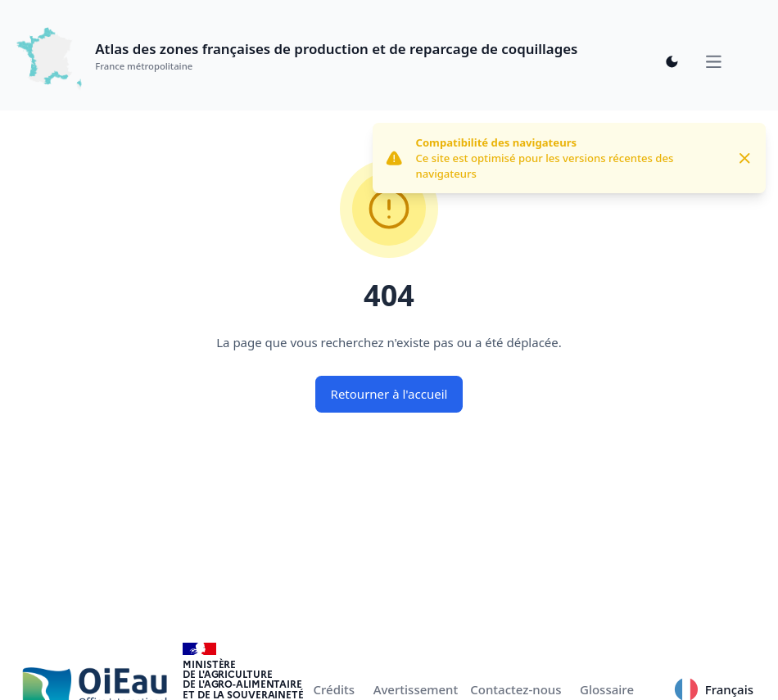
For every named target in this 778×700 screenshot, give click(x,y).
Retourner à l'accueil (389, 394)
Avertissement (416, 689)
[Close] (745, 158)
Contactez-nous (516, 689)
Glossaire (607, 689)
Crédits (335, 689)
